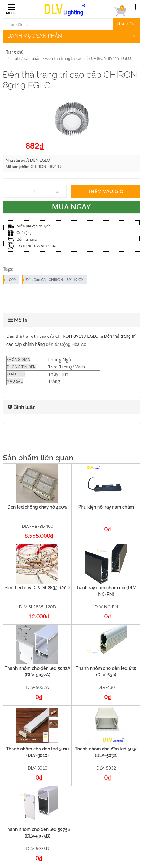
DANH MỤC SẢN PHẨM (71, 36)
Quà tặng (20, 233)
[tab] (71, 320)
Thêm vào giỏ (106, 191)
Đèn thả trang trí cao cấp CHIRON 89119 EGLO (52, 336)
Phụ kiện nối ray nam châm (106, 507)
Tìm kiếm (126, 24)
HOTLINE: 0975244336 (32, 246)
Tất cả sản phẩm (27, 58)
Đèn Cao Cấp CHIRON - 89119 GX (53, 280)
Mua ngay (72, 207)
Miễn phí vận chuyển (29, 226)
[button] (71, 320)
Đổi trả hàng (22, 239)
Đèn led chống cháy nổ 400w (38, 507)
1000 (10, 280)
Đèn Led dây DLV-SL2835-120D (37, 588)
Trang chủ (15, 52)
